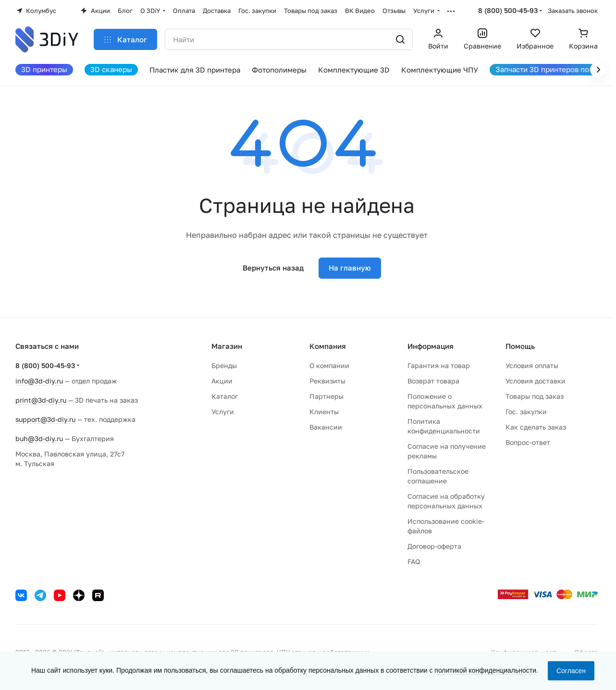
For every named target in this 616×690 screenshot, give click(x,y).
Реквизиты (327, 381)
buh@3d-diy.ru (39, 438)
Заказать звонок (573, 11)
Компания (328, 346)
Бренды (224, 365)
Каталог (225, 396)
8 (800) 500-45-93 (508, 10)
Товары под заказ (535, 396)
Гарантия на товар (439, 365)
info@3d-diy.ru (39, 381)
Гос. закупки (526, 412)
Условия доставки (536, 381)
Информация (431, 346)
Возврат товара (433, 381)
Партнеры (326, 396)
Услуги (223, 412)
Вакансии (326, 427)
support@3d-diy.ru (45, 419)
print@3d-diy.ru (41, 400)
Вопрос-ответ (528, 442)
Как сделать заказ (536, 427)
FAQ (414, 561)
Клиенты (324, 412)
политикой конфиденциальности (485, 670)
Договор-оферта (434, 546)
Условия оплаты (532, 365)
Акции (222, 381)
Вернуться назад (273, 268)
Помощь (520, 346)
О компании (329, 365)
